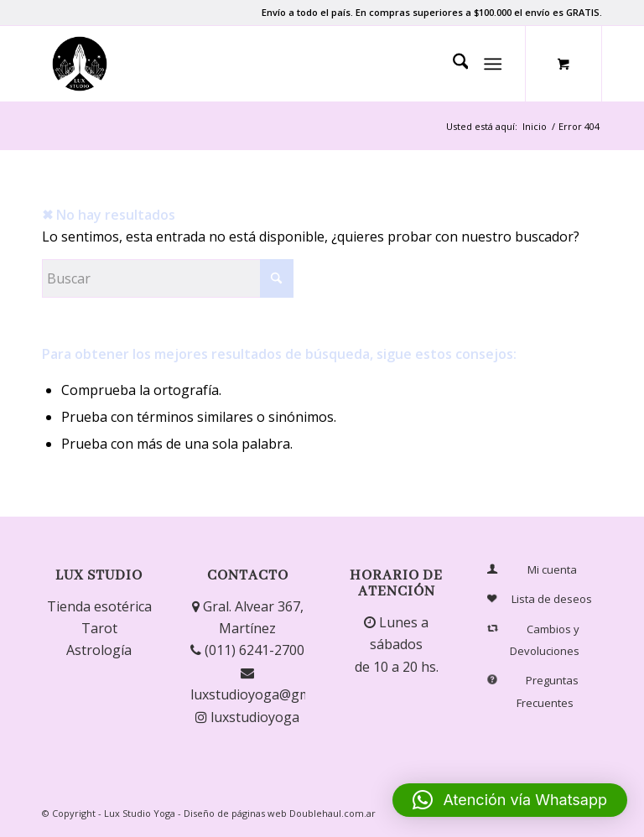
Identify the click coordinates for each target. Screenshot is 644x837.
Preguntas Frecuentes (535, 691)
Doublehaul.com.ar (332, 813)
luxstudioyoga (247, 717)
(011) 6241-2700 (247, 650)
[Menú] (493, 64)
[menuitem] (452, 64)
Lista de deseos (540, 600)
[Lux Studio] (80, 64)
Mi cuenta (532, 569)
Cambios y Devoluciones (534, 639)
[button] (510, 800)
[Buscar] (452, 64)
